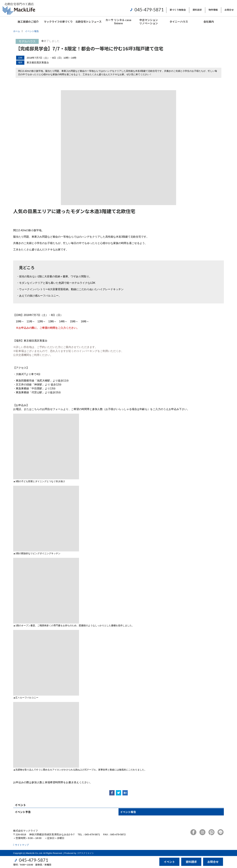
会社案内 (209, 22)
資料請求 (197, 10)
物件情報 (213, 10)
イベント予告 (23, 812)
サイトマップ (22, 845)
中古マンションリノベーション (149, 22)
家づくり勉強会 (178, 10)
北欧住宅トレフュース (88, 22)
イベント (169, 862)
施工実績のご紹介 (28, 22)
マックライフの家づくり (58, 22)
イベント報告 (128, 812)
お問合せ (229, 10)
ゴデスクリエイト (85, 853)
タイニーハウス (179, 22)
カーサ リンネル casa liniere (118, 22)
